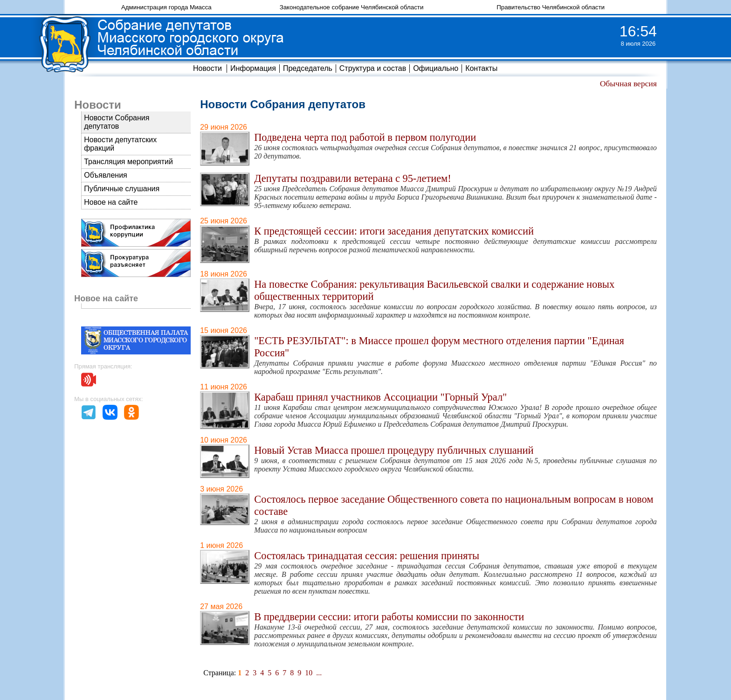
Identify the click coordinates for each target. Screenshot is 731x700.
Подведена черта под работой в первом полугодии (365, 137)
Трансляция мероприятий (128, 162)
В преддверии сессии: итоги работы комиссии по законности (389, 617)
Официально (436, 68)
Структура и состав (373, 68)
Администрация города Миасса (166, 7)
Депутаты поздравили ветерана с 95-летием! (353, 178)
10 (309, 673)
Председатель (308, 68)
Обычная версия (628, 83)
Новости (207, 68)
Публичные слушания (122, 189)
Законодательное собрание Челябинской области (352, 7)
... (319, 673)
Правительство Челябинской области (551, 7)
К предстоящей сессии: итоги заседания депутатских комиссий (394, 231)
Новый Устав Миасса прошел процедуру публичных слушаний (394, 450)
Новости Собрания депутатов (117, 122)
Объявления (106, 175)
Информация (253, 68)
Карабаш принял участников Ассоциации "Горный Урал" (380, 397)
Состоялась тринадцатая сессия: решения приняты (367, 556)
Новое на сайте (111, 202)
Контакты (481, 68)
